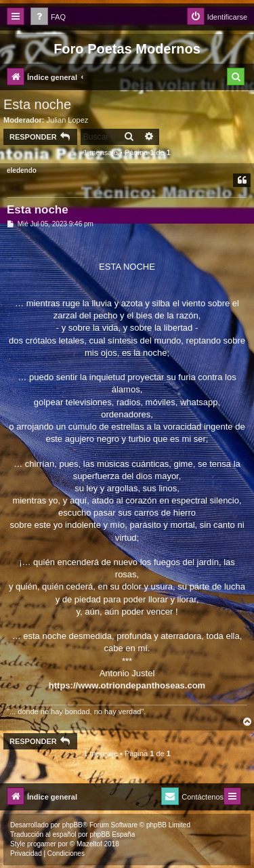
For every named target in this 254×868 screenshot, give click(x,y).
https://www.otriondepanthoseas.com (127, 685)
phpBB (72, 825)
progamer (42, 844)
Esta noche (37, 104)
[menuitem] (48, 17)
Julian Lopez (68, 120)
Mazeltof (89, 844)
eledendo (22, 170)
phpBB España (112, 834)
